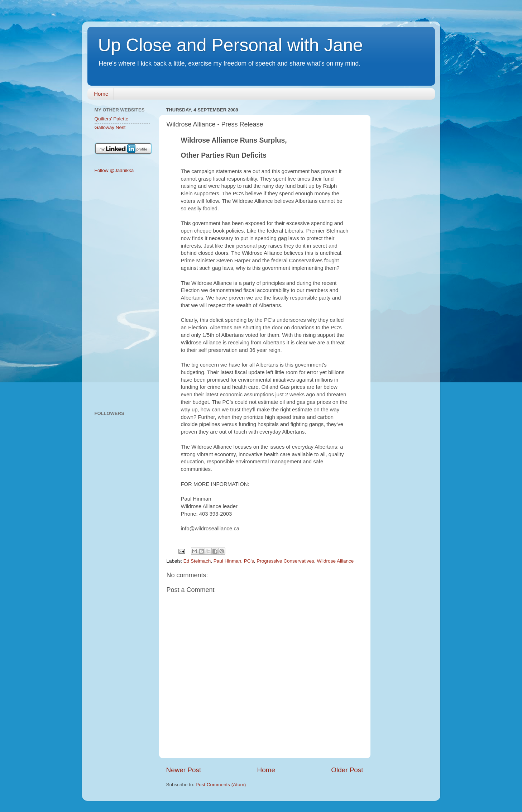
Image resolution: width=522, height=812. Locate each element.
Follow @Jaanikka (114, 170)
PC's (249, 561)
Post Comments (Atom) (221, 785)
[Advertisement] (122, 292)
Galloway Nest (110, 127)
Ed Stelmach (197, 561)
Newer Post (184, 770)
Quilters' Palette (112, 119)
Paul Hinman (227, 561)
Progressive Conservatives (285, 561)
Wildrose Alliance (335, 561)
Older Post (347, 770)
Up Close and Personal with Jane (231, 45)
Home (101, 94)
